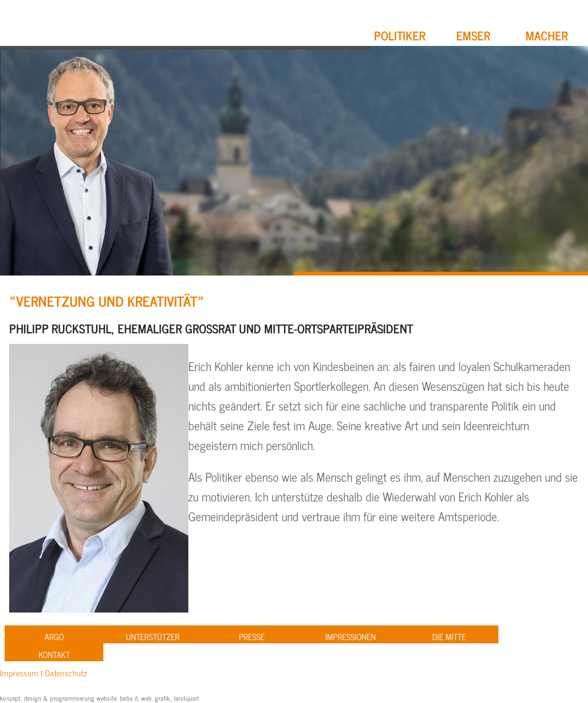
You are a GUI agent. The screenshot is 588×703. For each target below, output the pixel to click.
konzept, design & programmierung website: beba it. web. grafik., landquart (100, 698)
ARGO (54, 636)
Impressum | (23, 673)
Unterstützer (153, 636)
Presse (252, 636)
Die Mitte (449, 636)
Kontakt (54, 654)
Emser (473, 35)
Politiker (400, 35)
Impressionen (351, 636)
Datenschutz (66, 673)
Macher (547, 35)
